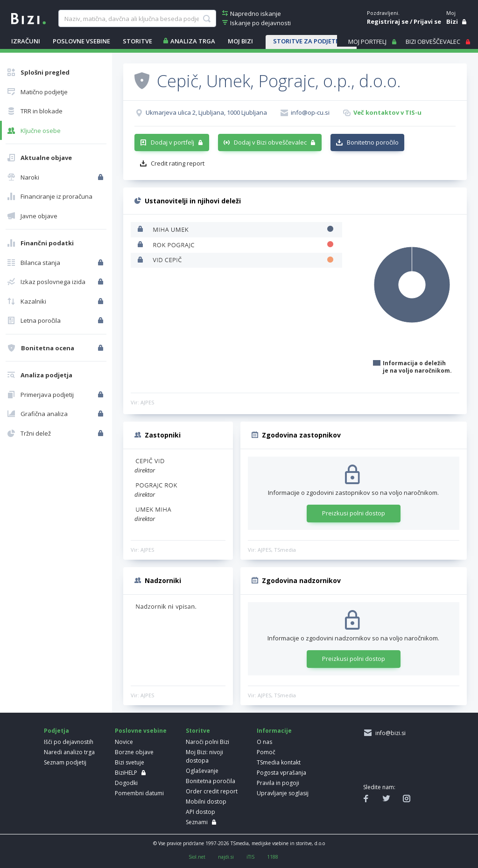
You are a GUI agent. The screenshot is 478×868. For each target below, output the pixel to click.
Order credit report (212, 791)
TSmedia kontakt (279, 762)
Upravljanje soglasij (283, 793)
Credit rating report (178, 163)
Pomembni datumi (139, 793)
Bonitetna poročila (211, 781)
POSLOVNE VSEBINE (81, 41)
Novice (124, 742)
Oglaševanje (202, 771)
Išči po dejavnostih (69, 742)
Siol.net (197, 857)
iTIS (250, 857)
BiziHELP (126, 773)
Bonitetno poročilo (373, 142)
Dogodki (126, 783)
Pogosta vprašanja (281, 773)
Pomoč (266, 752)
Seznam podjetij (65, 762)
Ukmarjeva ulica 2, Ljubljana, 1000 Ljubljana (206, 112)
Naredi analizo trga (69, 752)
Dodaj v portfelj (172, 142)
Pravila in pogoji (278, 783)
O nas (264, 742)
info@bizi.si (389, 733)
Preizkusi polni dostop (354, 513)
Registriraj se (388, 21)
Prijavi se (427, 21)
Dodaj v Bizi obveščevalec (270, 142)
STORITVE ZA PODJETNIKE (311, 41)
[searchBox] (137, 19)
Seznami (197, 822)
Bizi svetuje (130, 762)
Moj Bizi (240, 41)
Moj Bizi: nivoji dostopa (204, 756)
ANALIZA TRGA (193, 41)
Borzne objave (134, 752)
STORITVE (137, 41)
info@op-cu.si (310, 112)
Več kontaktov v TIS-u (387, 112)
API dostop (200, 812)
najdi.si (226, 857)
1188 (273, 857)
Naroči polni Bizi (207, 742)
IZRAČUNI (26, 41)
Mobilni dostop (206, 802)
